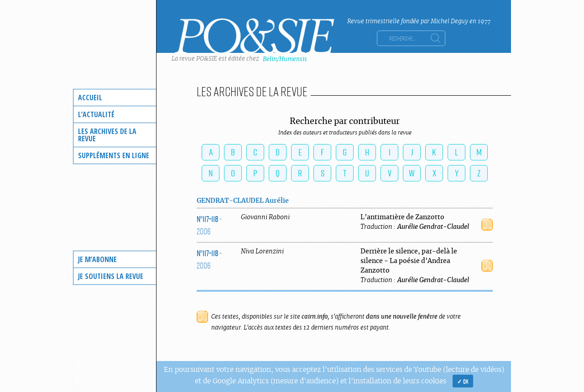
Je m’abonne (97, 259)
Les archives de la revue (107, 135)
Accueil (90, 98)
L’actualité (96, 114)
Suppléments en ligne (114, 155)
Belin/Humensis (285, 59)
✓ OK (463, 381)
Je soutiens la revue (111, 276)
